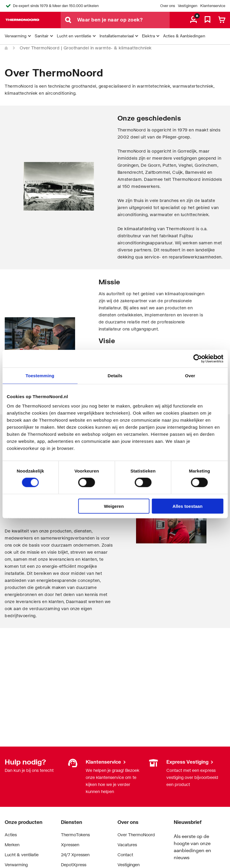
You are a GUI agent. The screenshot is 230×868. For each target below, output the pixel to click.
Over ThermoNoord (136, 835)
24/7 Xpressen (75, 855)
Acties (11, 835)
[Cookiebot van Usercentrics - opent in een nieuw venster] (197, 359)
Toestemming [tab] (40, 376)
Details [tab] (115, 376)
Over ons (168, 6)
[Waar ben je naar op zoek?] (123, 20)
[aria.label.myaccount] (193, 20)
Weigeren (114, 506)
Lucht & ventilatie (22, 855)
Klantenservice (213, 6)
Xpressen (70, 845)
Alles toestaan (188, 506)
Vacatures (127, 845)
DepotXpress (74, 865)
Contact (125, 855)
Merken (12, 845)
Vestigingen (188, 6)
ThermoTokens (75, 835)
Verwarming (16, 865)
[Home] (6, 48)
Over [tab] (190, 376)
